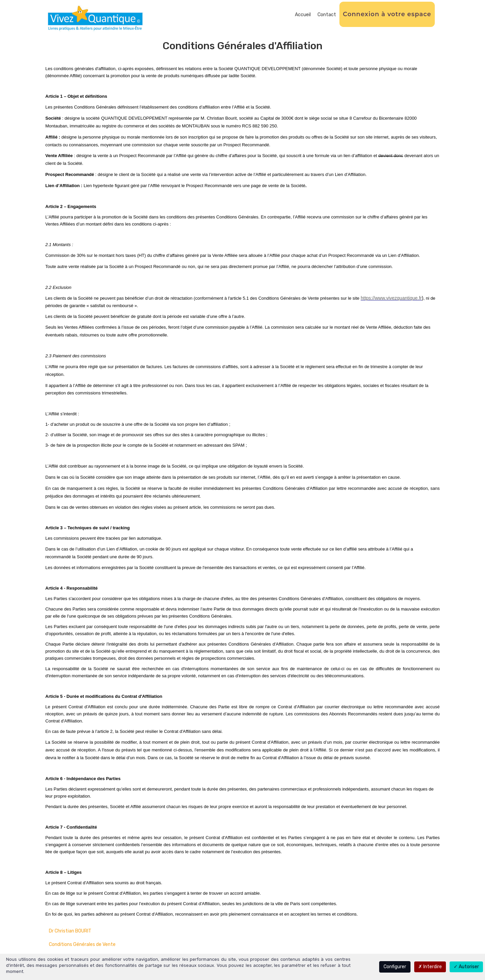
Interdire (430, 967)
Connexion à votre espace (387, 14)
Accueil (303, 15)
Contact (327, 15)
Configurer (395, 967)
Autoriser (466, 967)
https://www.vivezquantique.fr (391, 298)
